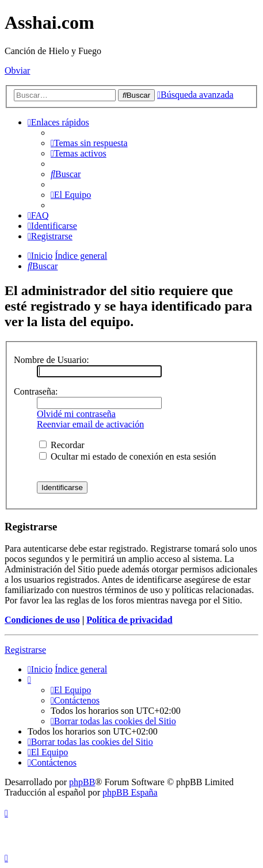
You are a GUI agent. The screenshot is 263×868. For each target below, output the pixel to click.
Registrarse (25, 650)
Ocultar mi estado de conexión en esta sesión (127, 456)
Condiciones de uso (42, 620)
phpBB (82, 782)
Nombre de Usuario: (52, 360)
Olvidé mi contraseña (76, 414)
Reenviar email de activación (90, 424)
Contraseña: (36, 391)
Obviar (17, 70)
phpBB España (130, 792)
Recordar (62, 445)
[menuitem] (89, 143)
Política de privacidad (129, 620)
